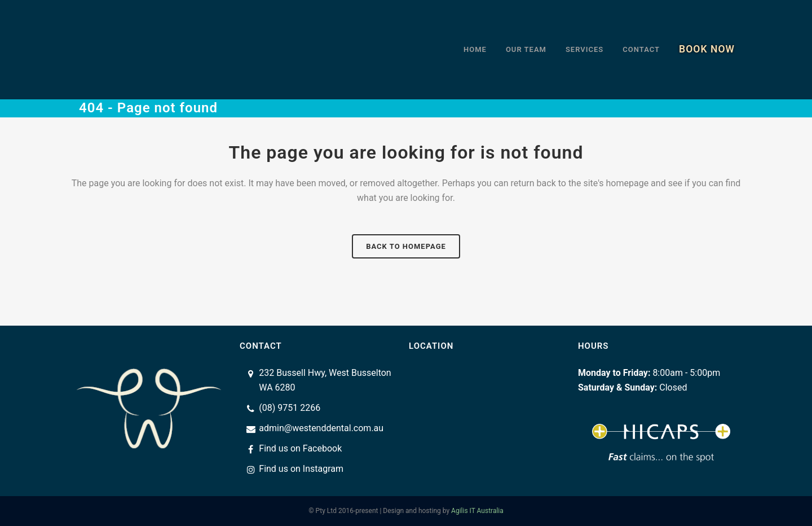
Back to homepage (406, 246)
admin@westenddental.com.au (321, 428)
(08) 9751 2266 (290, 408)
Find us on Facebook (300, 448)
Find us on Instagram (301, 469)
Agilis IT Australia (477, 511)
